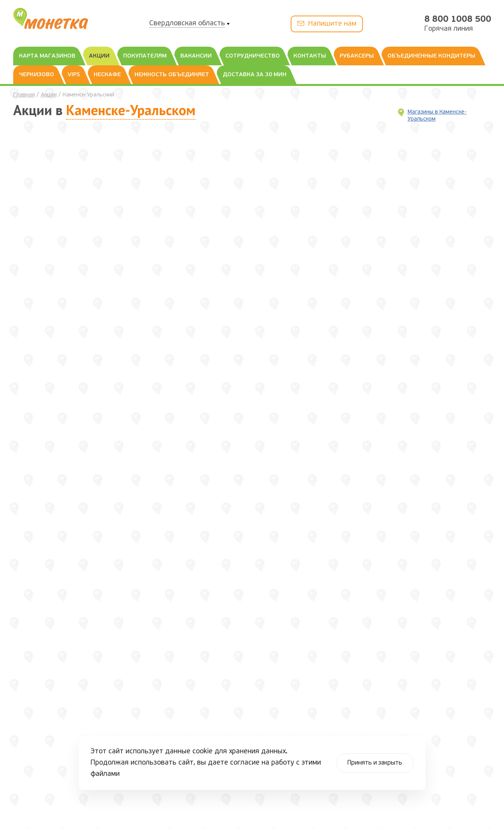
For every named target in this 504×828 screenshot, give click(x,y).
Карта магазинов (47, 56)
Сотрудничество (253, 56)
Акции (99, 56)
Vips (74, 75)
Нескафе (107, 75)
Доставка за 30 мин (255, 75)
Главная (24, 95)
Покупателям (145, 56)
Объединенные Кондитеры (431, 56)
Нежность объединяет (172, 75)
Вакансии (196, 56)
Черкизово (37, 75)
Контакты (310, 56)
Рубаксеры (357, 56)
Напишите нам (327, 24)
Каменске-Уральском (131, 110)
